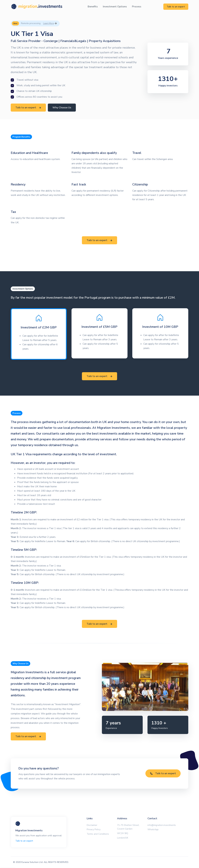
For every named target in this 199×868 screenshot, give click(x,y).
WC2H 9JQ (123, 833)
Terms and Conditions (98, 834)
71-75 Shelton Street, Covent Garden (128, 827)
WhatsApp (153, 829)
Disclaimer (92, 825)
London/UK (123, 838)
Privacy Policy (94, 829)
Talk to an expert (176, 7)
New (15, 23)
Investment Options (115, 7)
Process (137, 7)
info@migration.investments (162, 825)
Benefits (93, 7)
